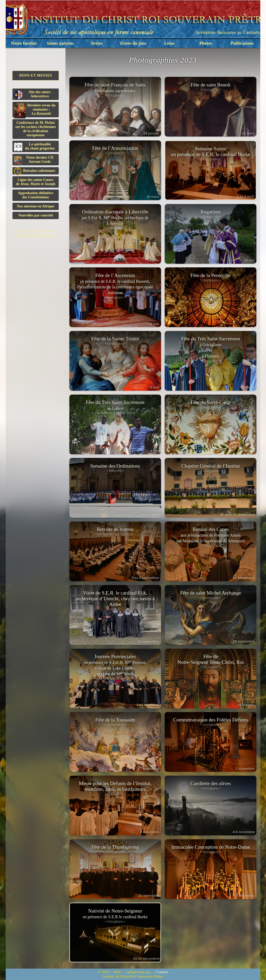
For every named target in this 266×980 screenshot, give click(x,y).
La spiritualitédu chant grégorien (34, 147)
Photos (206, 43)
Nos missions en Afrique (36, 206)
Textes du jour (133, 43)
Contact (162, 972)
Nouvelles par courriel (36, 215)
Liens (169, 43)
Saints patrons (60, 43)
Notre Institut (24, 43)
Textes (97, 43)
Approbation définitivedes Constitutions (36, 195)
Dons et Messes (36, 75)
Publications (242, 43)
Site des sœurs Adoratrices (32, 94)
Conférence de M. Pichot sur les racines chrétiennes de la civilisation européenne (36, 129)
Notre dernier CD (34, 160)
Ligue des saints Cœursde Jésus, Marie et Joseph (36, 182)
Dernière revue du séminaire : (35, 110)
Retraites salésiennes (35, 171)
